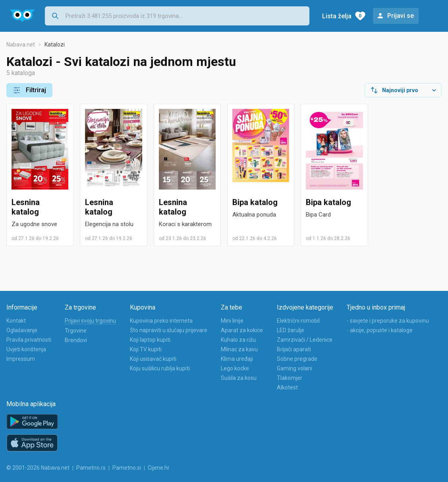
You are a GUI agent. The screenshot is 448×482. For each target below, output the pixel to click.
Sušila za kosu (239, 378)
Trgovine (76, 331)
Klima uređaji (237, 359)
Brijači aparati (294, 349)
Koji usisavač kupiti (153, 359)
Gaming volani (294, 368)
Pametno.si (127, 468)
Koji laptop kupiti (150, 340)
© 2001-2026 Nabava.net (38, 468)
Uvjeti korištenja (26, 349)
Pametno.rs (91, 468)
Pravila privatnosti (29, 340)
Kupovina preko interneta (161, 321)
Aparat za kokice (242, 330)
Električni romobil (298, 321)
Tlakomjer (290, 378)
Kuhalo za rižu (238, 340)
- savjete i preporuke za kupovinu (388, 321)
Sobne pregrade (297, 359)
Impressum (21, 359)
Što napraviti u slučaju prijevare (169, 330)
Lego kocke (235, 368)
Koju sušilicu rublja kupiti (160, 368)
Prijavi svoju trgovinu (90, 321)
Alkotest (287, 387)
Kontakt (16, 321)
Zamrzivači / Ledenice (305, 340)
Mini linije (232, 321)
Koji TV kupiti (146, 349)
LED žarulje (291, 330)
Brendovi (76, 340)
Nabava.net (21, 45)
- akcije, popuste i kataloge (380, 330)
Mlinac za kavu (239, 349)
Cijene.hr (159, 468)
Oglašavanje (22, 330)
